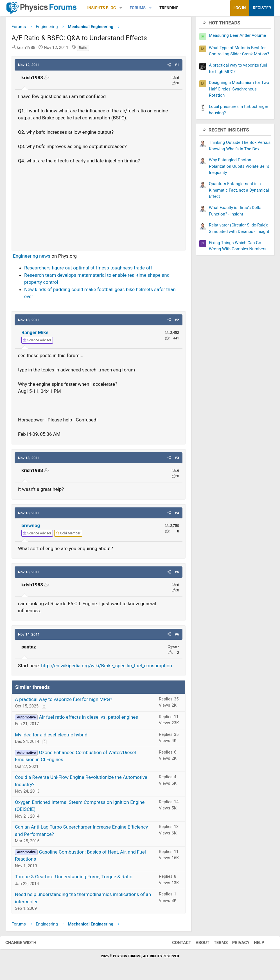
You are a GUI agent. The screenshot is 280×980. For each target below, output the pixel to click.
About (197, 945)
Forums (137, 8)
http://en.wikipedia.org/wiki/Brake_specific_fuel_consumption (107, 668)
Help (253, 945)
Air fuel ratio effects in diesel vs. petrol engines (88, 719)
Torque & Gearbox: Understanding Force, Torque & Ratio (74, 879)
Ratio (83, 50)
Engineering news (32, 258)
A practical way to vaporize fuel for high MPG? (64, 701)
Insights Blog (102, 8)
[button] (121, 8)
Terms (215, 945)
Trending (169, 8)
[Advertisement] (99, 207)
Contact (176, 945)
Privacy (235, 945)
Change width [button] (26, 945)
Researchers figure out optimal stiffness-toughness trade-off (88, 270)
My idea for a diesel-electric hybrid (51, 737)
